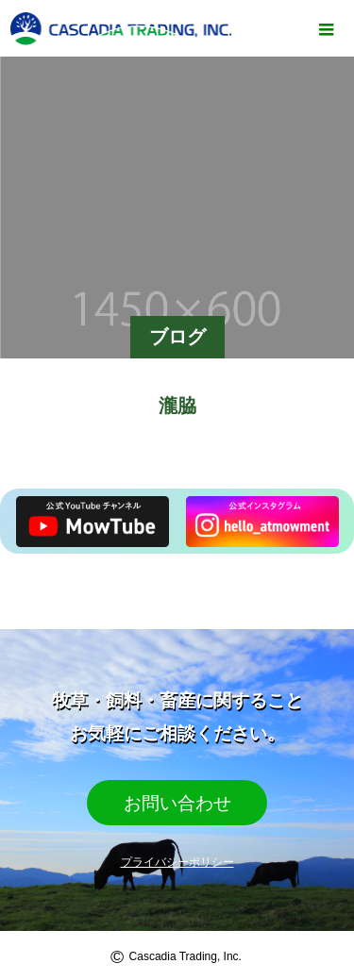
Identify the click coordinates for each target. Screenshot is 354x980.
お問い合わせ (177, 803)
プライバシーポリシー (177, 862)
